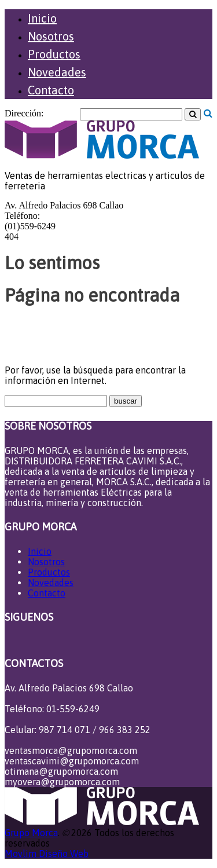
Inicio (42, 18)
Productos (54, 54)
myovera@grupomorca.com (62, 782)
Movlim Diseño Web (47, 854)
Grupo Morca (31, 833)
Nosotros (51, 36)
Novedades (57, 72)
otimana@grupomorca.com (61, 771)
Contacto (51, 90)
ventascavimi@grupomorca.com (72, 761)
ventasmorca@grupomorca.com (71, 750)
